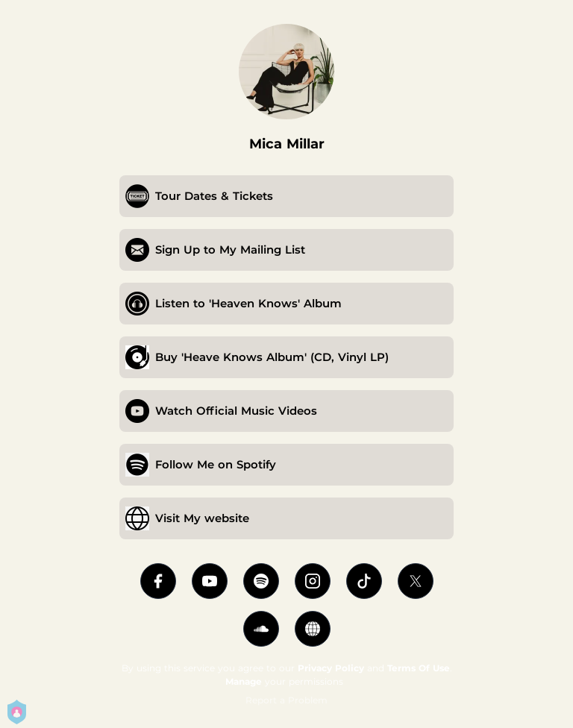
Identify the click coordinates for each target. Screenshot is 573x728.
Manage (244, 681)
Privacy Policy (331, 668)
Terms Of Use (419, 668)
